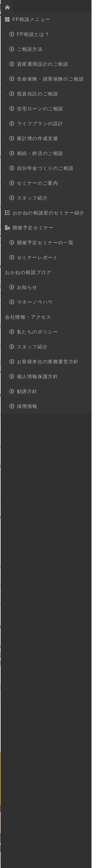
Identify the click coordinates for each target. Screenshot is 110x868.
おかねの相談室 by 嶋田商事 (25, 8)
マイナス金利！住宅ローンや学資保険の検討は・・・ (70, 664)
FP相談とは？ (42, 831)
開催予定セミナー (49, 61)
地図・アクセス (59, 7)
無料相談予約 (70, 795)
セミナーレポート (23, 70)
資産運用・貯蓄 (51, 88)
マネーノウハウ (63, 70)
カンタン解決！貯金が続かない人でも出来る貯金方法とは (70, 303)
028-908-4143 (61, 768)
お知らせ (15, 61)
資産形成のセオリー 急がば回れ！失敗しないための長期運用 (70, 604)
